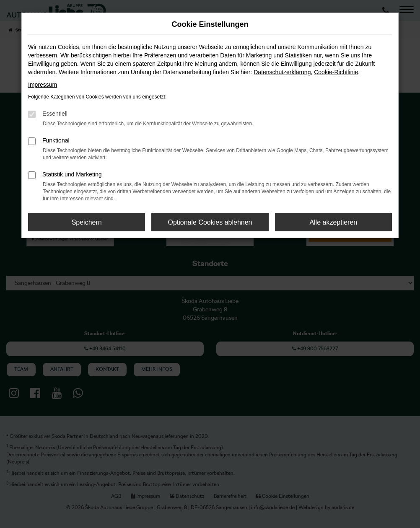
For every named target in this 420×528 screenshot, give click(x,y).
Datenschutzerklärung (282, 72)
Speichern (87, 222)
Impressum (43, 85)
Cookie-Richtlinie (336, 72)
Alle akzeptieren (333, 222)
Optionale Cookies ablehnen (210, 222)
